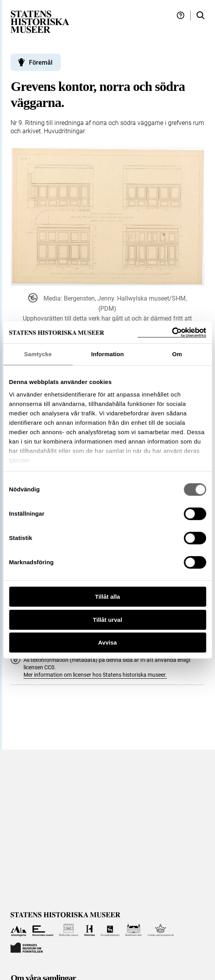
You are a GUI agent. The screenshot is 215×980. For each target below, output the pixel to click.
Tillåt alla (108, 597)
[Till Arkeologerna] (19, 930)
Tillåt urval (107, 620)
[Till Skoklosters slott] (134, 930)
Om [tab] (177, 354)
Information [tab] (108, 354)
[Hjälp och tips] (181, 15)
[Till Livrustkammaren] (110, 930)
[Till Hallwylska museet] (69, 930)
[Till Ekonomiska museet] (43, 930)
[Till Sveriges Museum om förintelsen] (27, 947)
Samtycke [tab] (38, 354)
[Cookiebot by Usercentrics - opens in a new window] (172, 332)
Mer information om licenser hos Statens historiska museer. (95, 675)
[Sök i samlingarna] (201, 15)
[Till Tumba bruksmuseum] (161, 930)
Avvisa (108, 642)
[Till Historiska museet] (89, 930)
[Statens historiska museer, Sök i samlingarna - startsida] (40, 21)
